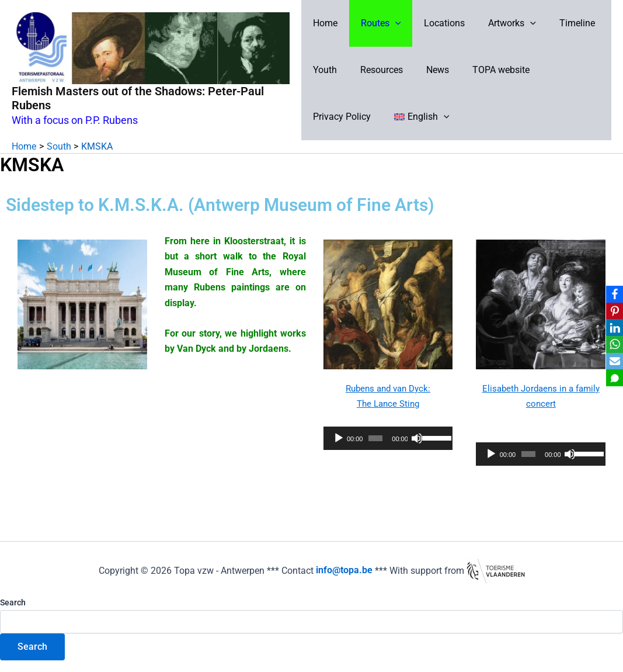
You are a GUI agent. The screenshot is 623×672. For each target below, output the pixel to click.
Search (13, 602)
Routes (376, 23)
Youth (325, 70)
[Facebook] (612, 292)
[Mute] (417, 438)
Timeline (558, 23)
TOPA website (487, 70)
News (428, 70)
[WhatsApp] (612, 345)
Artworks (498, 23)
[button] (391, 23)
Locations (435, 23)
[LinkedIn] (612, 327)
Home (325, 23)
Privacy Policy (563, 70)
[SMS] (612, 380)
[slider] (375, 438)
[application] (388, 438)
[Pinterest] (612, 310)
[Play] (339, 438)
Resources (377, 70)
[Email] (612, 362)
